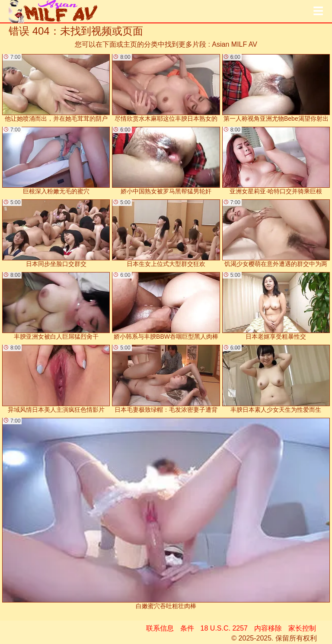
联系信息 (160, 628)
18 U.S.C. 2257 (224, 628)
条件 (187, 628)
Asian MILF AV (235, 44)
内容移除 (268, 628)
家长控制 (302, 628)
